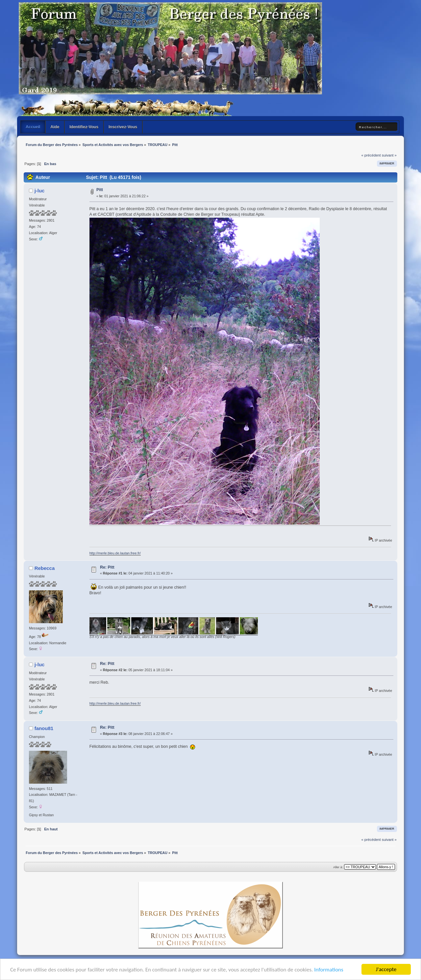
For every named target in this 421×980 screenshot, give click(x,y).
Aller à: (338, 867)
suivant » (389, 155)
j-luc (40, 191)
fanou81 (44, 728)
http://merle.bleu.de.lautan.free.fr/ (115, 553)
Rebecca (45, 568)
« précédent (371, 155)
